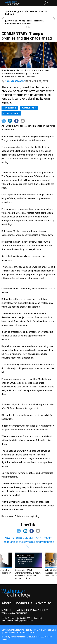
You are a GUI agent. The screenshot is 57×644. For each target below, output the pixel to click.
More (31, 633)
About (6, 603)
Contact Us (23, 603)
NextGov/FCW (33, 630)
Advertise (43, 603)
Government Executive (13, 630)
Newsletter (8, 610)
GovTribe (22, 633)
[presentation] (3, 566)
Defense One (49, 630)
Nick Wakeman (14, 81)
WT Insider (23, 610)
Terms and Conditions (14, 613)
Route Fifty (9, 633)
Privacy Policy (39, 610)
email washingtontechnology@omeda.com (22, 619)
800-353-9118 (29, 618)
